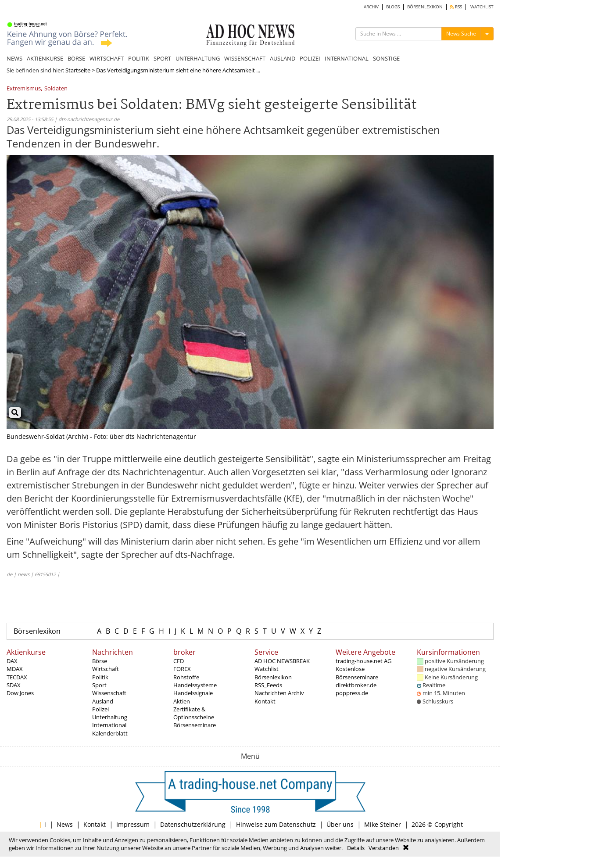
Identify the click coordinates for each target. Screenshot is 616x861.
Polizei (100, 709)
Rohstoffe (186, 677)
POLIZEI (310, 58)
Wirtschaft (106, 669)
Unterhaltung (110, 717)
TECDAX (17, 677)
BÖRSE (76, 58)
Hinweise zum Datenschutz (276, 824)
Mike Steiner (383, 824)
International (109, 725)
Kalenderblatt (110, 733)
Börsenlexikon (37, 631)
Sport (99, 685)
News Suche (461, 34)
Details (356, 848)
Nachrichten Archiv (279, 693)
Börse (100, 661)
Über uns (340, 824)
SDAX (14, 685)
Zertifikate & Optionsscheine (194, 713)
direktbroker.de (356, 685)
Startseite (78, 70)
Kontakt (265, 701)
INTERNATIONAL (347, 58)
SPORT (162, 58)
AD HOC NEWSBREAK (282, 661)
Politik (100, 677)
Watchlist (267, 669)
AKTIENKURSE (45, 58)
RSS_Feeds (268, 685)
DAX (12, 661)
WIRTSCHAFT (107, 58)
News (65, 824)
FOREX (182, 669)
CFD (179, 661)
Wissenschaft (109, 693)
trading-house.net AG (364, 661)
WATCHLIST (482, 7)
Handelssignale (193, 693)
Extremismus (24, 89)
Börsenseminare (195, 725)
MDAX (15, 669)
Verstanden (384, 848)
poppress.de (352, 693)
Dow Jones (20, 693)
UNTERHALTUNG (198, 58)
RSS (456, 7)
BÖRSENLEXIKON (425, 7)
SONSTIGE (386, 58)
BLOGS (393, 7)
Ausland (103, 701)
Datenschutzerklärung (193, 824)
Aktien (182, 701)
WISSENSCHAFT (245, 58)
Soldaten (56, 89)
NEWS (14, 58)
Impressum (133, 824)
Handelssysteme (195, 685)
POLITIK (139, 58)
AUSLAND (283, 58)
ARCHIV (371, 7)
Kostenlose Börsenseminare (357, 673)
